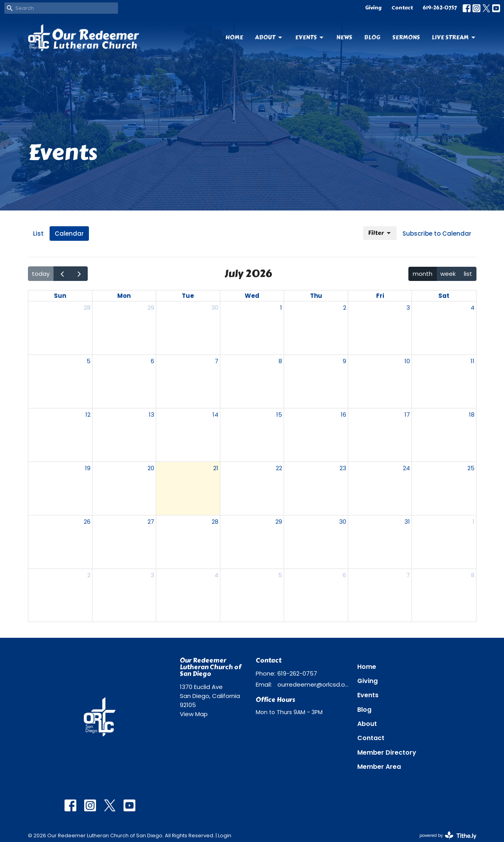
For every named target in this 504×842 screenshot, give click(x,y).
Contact (402, 8)
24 (406, 468)
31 (407, 522)
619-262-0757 (440, 8)
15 (279, 415)
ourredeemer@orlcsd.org (313, 684)
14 (215, 415)
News (344, 37)
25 (471, 468)
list (468, 274)
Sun (60, 296)
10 (407, 361)
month (423, 274)
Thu (316, 296)
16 (343, 415)
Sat (444, 296)
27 (151, 522)
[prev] (62, 274)
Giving (373, 8)
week (448, 274)
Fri (380, 296)
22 (279, 468)
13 (151, 415)
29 (151, 307)
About (269, 37)
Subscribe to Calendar (437, 234)
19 (88, 468)
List (38, 234)
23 (343, 468)
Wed (252, 296)
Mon (124, 296)
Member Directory (387, 752)
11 (473, 361)
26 (87, 522)
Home (234, 37)
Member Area (379, 767)
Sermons (406, 37)
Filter (380, 233)
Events (310, 37)
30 (215, 307)
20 (151, 468)
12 (88, 415)
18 (472, 415)
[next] (79, 274)
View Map (194, 714)
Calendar (69, 234)
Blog (372, 37)
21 (216, 468)
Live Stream (454, 37)
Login (225, 836)
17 (407, 415)
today (41, 274)
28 (87, 307)
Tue (188, 296)
